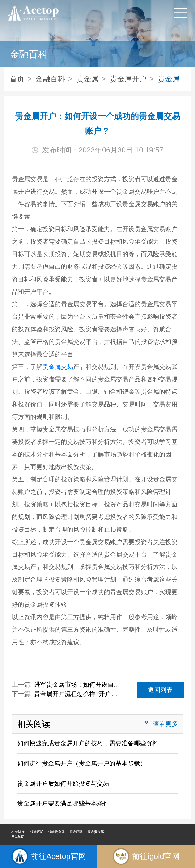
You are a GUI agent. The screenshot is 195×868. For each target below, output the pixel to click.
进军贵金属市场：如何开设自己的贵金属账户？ (78, 685)
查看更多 (165, 724)
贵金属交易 (58, 367)
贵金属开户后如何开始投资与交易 (63, 783)
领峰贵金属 (56, 832)
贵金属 (87, 79)
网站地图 (18, 837)
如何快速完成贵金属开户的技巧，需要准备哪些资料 (88, 743)
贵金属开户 (128, 79)
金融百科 (50, 79)
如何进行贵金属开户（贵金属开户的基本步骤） (82, 763)
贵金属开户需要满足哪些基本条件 (63, 803)
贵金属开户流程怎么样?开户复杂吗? (78, 694)
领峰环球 (37, 832)
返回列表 (160, 690)
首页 (17, 79)
